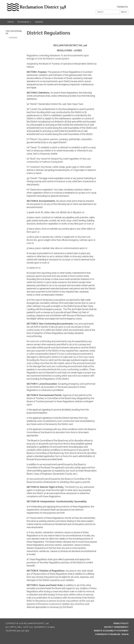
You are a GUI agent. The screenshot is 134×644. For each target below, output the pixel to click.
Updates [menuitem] (39, 22)
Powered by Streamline (108, 634)
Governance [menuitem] (23, 22)
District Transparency (116, 627)
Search (124, 12)
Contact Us (122, 7)
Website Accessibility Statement (111, 631)
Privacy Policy (121, 623)
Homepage (13, 38)
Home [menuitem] (10, 22)
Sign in (125, 634)
